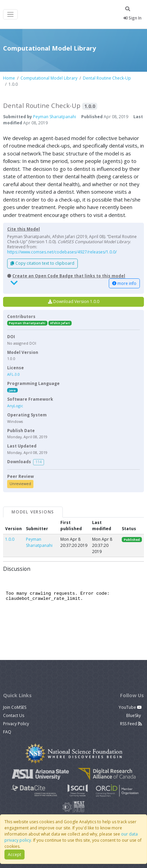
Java (12, 390)
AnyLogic (15, 406)
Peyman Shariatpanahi (55, 117)
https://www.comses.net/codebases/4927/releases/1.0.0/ (62, 252)
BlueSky (134, 715)
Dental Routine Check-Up (107, 78)
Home (9, 78)
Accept (14, 855)
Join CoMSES (15, 707)
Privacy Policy (16, 724)
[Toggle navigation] (10, 15)
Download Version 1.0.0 (74, 301)
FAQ (7, 732)
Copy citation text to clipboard (42, 263)
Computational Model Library (49, 78)
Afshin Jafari (60, 323)
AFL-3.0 (13, 374)
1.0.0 (10, 539)
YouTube (130, 707)
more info (124, 283)
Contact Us (14, 715)
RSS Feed (131, 724)
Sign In (133, 18)
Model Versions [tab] (33, 512)
